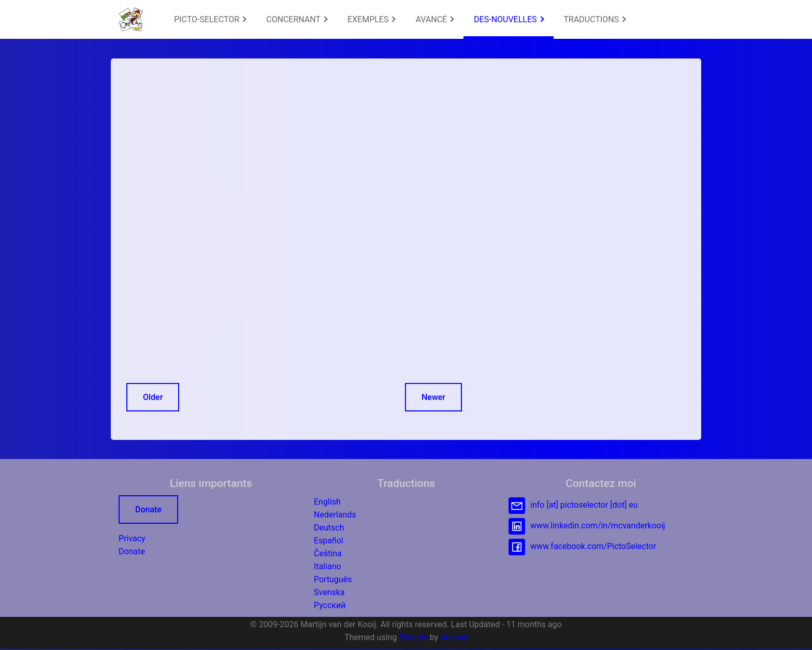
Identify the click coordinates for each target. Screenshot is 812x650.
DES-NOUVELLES (509, 19)
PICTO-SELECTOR (210, 19)
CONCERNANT (297, 19)
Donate (148, 509)
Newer (433, 397)
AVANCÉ (434, 19)
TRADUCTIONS (595, 19)
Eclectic (413, 637)
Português (333, 579)
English (327, 502)
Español (329, 541)
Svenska (329, 592)
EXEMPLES (372, 19)
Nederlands (335, 515)
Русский (330, 605)
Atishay (454, 637)
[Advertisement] (294, 146)
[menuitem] (210, 19)
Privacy (132, 538)
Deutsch (329, 528)
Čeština (328, 553)
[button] (131, 19)
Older (153, 397)
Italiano (328, 566)
